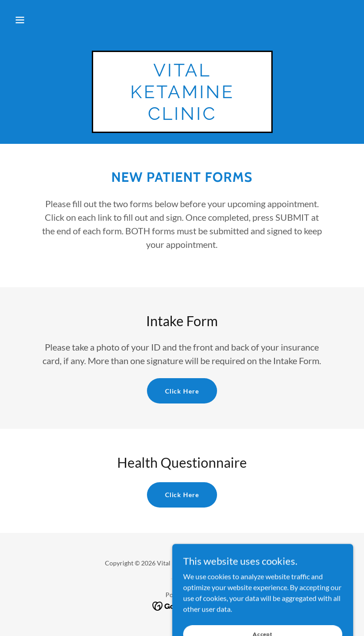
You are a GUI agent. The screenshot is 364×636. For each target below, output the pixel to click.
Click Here (182, 391)
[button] (20, 20)
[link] (182, 117)
